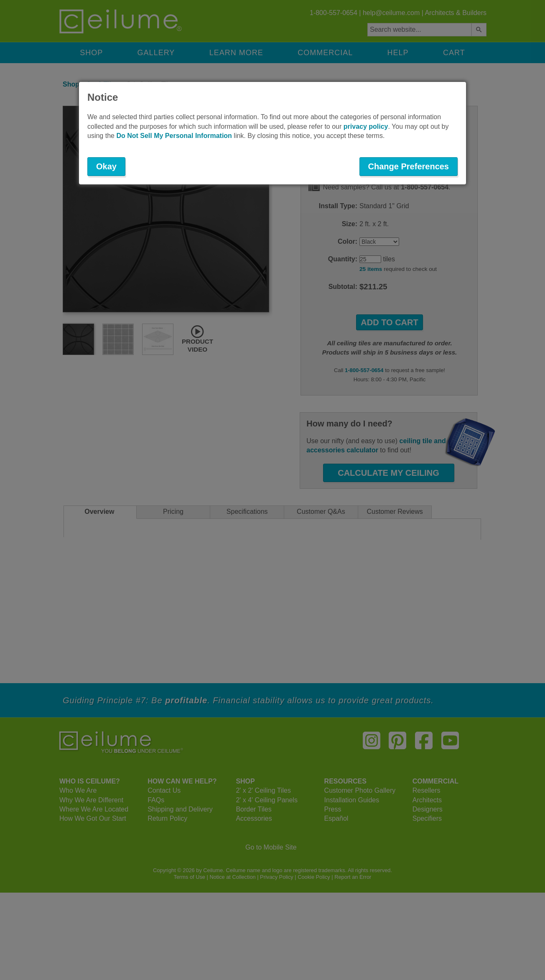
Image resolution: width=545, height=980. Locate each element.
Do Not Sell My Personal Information (174, 136)
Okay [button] (106, 166)
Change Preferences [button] (409, 166)
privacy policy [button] (366, 126)
